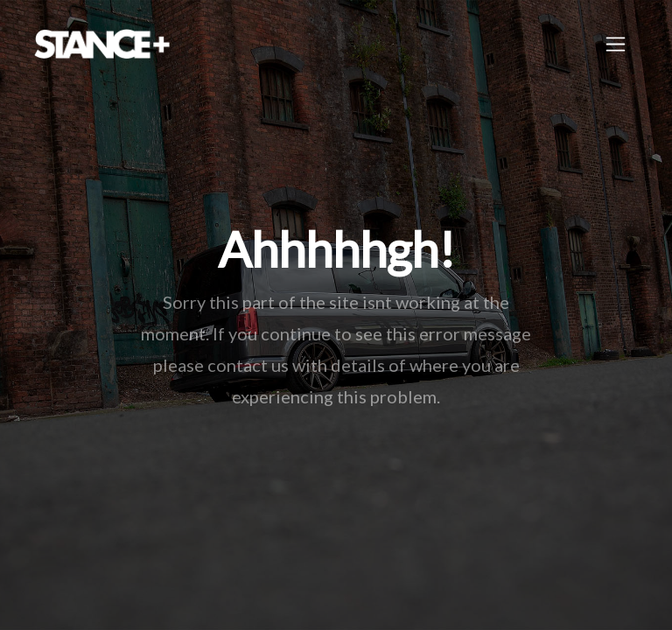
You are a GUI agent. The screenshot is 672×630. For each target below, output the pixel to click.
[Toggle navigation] (616, 44)
